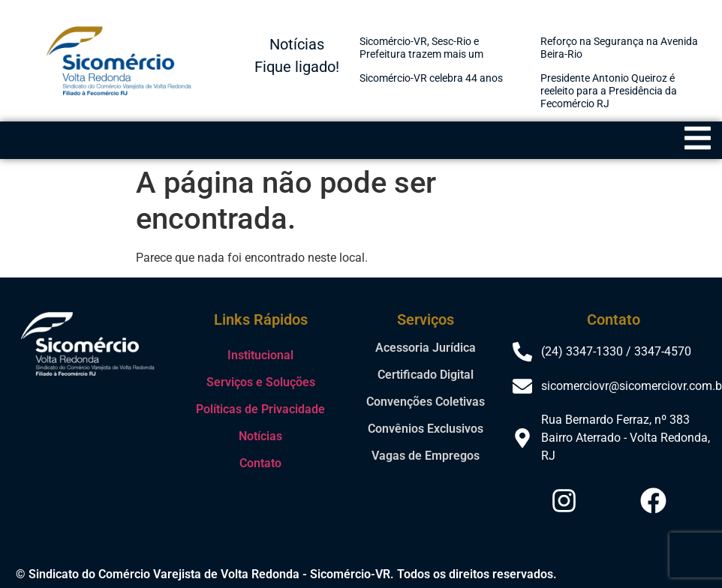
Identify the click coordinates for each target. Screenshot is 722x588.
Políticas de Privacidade (260, 409)
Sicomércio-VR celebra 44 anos (431, 78)
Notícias (260, 436)
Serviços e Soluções (261, 382)
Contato (260, 463)
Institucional (260, 355)
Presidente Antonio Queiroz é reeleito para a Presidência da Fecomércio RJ (609, 91)
